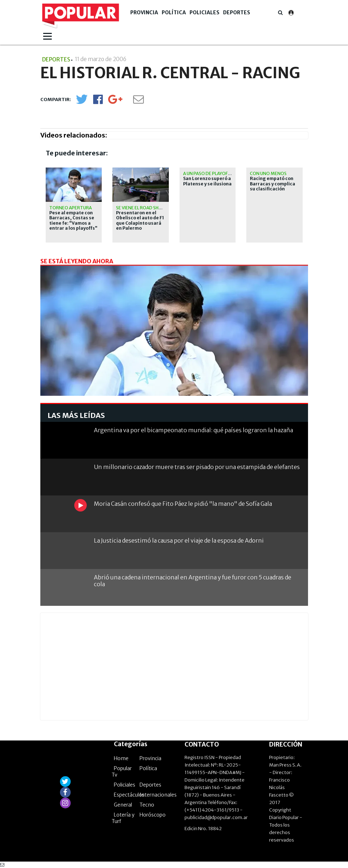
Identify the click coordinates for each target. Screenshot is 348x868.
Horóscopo (153, 815)
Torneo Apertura (70, 208)
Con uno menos (268, 173)
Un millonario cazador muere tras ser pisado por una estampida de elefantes (197, 467)
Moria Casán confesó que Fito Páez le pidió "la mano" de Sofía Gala (183, 504)
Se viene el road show (141, 208)
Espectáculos (129, 795)
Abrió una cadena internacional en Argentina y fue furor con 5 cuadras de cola (193, 581)
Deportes (237, 13)
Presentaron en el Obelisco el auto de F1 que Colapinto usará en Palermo (140, 221)
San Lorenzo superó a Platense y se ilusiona (207, 181)
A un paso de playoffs (208, 173)
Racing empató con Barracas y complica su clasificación (273, 184)
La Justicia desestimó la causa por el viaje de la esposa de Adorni (179, 540)
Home (121, 758)
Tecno (147, 805)
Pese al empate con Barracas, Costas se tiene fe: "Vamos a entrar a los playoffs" (73, 221)
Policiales (205, 13)
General (123, 805)
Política (174, 13)
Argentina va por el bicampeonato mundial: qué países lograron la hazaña (193, 430)
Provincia (144, 13)
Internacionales (158, 795)
